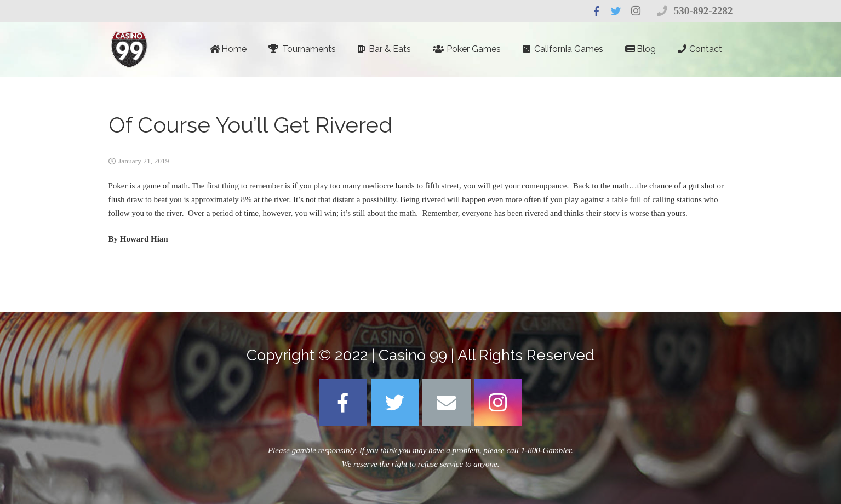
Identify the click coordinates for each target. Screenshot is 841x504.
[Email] (447, 403)
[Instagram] (499, 403)
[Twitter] (395, 403)
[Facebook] (343, 403)
